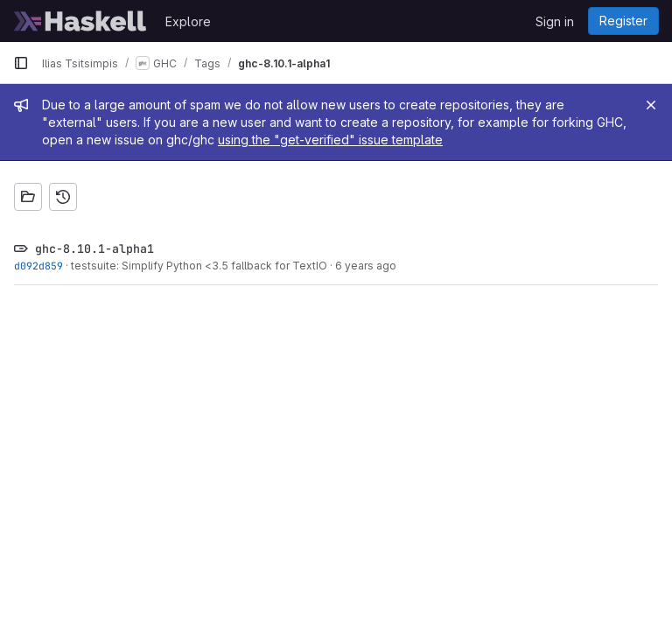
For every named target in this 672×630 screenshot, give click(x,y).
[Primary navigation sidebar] (21, 63)
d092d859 (38, 266)
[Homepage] (80, 21)
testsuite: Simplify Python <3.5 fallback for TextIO (199, 266)
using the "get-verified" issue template (330, 140)
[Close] (651, 105)
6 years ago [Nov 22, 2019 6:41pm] (366, 266)
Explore (188, 21)
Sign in (555, 21)
